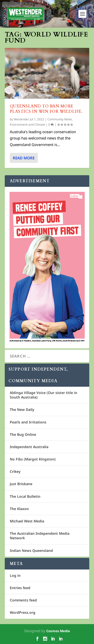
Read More (24, 158)
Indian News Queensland (31, 550)
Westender (21, 119)
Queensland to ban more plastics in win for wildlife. (46, 109)
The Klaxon (19, 509)
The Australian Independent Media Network (40, 536)
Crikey (15, 471)
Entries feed (20, 588)
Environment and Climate (27, 124)
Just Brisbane (21, 484)
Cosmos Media (58, 631)
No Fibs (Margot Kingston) (33, 459)
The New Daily (22, 409)
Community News (60, 119)
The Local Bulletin (25, 496)
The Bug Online (23, 434)
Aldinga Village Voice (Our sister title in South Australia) (43, 395)
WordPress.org (23, 612)
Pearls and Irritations (28, 422)
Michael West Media (27, 521)
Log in (15, 575)
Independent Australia (29, 447)
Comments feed (23, 600)
